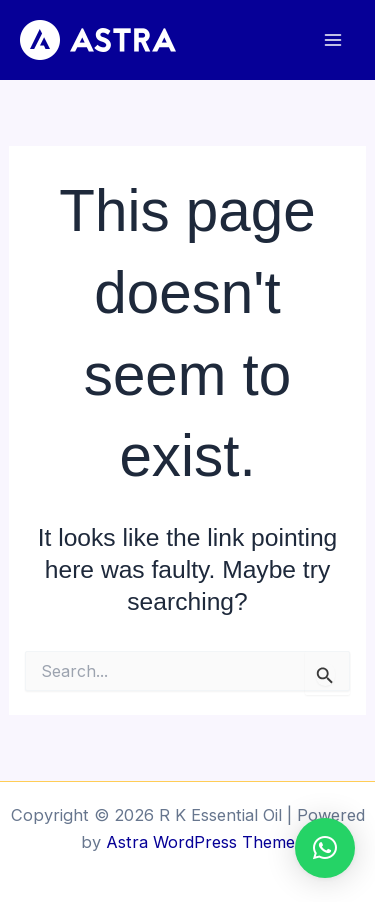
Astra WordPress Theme (200, 842)
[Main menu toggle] (332, 40)
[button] (325, 848)
